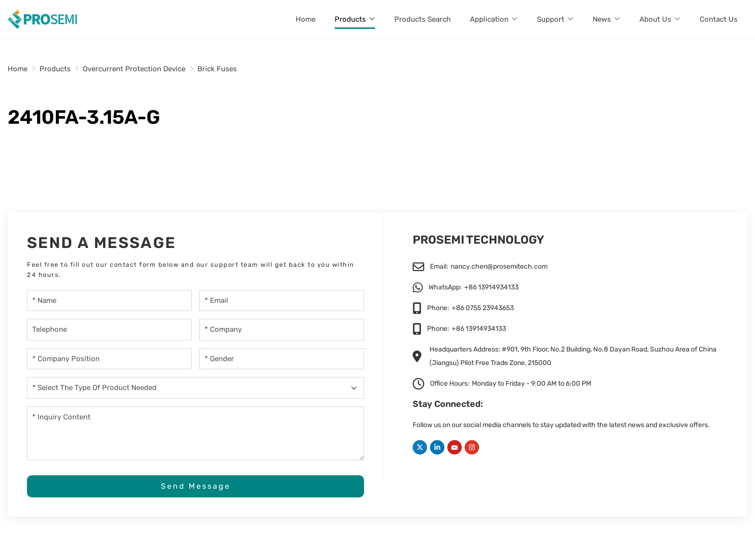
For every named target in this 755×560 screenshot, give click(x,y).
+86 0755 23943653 (483, 308)
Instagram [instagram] (472, 447)
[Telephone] (109, 330)
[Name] (109, 301)
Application (489, 19)
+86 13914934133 (491, 287)
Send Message (196, 486)
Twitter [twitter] (420, 447)
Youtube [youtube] (455, 447)
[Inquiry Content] (195, 433)
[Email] (282, 301)
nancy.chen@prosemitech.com (499, 267)
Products (350, 19)
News (602, 19)
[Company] (282, 330)
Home (306, 19)
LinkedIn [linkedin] (437, 447)
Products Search (423, 19)
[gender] (282, 359)
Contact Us (719, 19)
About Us (655, 19)
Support (551, 19)
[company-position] (109, 359)
